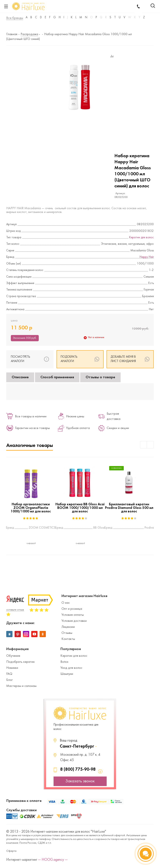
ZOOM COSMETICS (42, 528)
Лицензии (68, 627)
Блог (9, 680)
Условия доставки (74, 621)
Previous (144, 445)
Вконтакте (9, 634)
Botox (64, 662)
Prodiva (149, 528)
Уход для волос (71, 668)
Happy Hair (147, 257)
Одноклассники (43, 634)
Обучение (13, 656)
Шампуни (67, 674)
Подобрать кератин (20, 662)
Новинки (12, 668)
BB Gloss (99, 528)
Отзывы (67, 633)
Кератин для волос (141, 238)
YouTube (34, 634)
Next (150, 445)
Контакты (68, 639)
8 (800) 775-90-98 (78, 770)
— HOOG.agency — (53, 860)
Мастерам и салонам (21, 686)
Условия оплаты (73, 615)
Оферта (11, 851)
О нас (66, 603)
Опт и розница (72, 609)
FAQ (9, 674)
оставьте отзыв (15, 610)
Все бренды (15, 18)
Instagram (26, 634)
